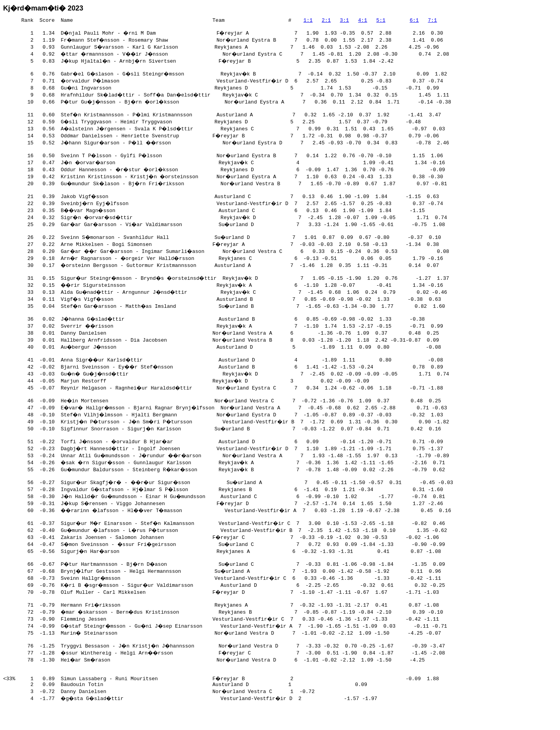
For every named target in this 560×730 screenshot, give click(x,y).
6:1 (414, 21)
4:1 (363, 21)
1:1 (308, 21)
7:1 (432, 21)
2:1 (326, 21)
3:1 (344, 21)
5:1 (381, 21)
